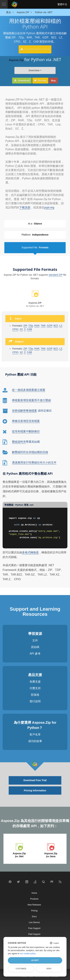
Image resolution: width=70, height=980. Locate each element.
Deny (49, 969)
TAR (43, 348)
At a (35, 223)
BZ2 (56, 325)
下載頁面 (25, 207)
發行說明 (35, 701)
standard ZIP (56, 274)
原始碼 (35, 647)
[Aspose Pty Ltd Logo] (15, 4)
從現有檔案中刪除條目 (26, 431)
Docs (34, 916)
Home (34, 892)
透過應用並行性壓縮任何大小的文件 (34, 462)
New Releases (34, 904)
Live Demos (34, 922)
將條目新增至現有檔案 (26, 420)
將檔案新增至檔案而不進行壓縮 (31, 400)
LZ (61, 325)
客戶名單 (35, 734)
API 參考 (35, 653)
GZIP (49, 348)
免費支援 (35, 681)
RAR (37, 348)
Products (34, 898)
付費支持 (35, 688)
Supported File (35, 247)
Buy (53, 80)
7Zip (31, 348)
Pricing (40, 80)
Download (22, 80)
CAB (29, 352)
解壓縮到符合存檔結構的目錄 (30, 452)
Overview (34, 70)
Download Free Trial (35, 49)
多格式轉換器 (30, 552)
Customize (21, 969)
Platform (35, 234)
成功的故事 (35, 741)
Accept (35, 960)
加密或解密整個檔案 (24, 410)
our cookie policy (28, 954)
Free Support (34, 928)
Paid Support (34, 933)
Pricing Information (35, 790)
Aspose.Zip (19, 854)
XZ (21, 352)
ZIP (25, 348)
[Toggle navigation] (4, 4)
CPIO (15, 329)
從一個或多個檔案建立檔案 (29, 389)
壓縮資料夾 (19, 441)
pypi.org (49, 207)
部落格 (35, 694)
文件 (35, 640)
